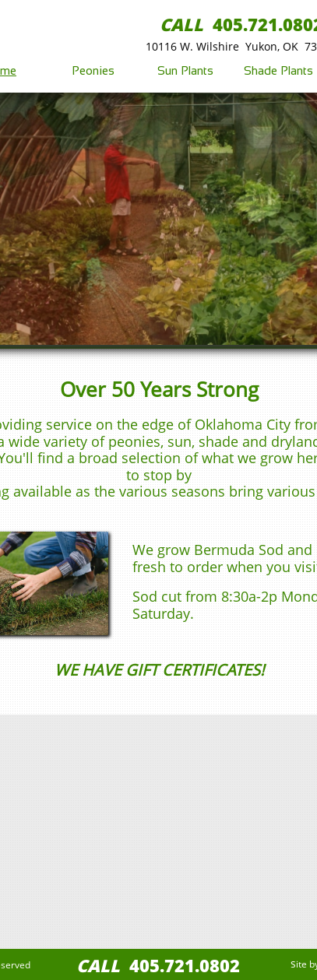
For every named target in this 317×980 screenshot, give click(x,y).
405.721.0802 (185, 965)
